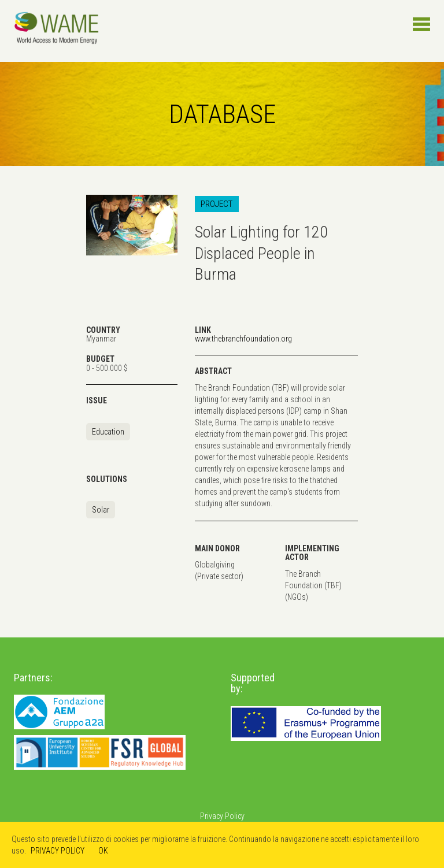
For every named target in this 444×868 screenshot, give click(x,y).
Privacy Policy (222, 816)
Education (108, 432)
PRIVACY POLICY (58, 851)
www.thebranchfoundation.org (243, 339)
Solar (101, 510)
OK (103, 851)
